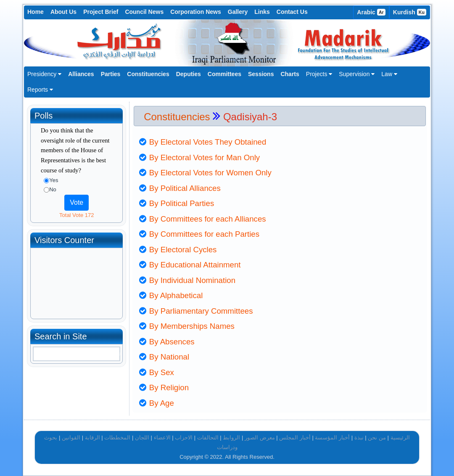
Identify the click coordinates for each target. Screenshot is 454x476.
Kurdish (410, 12)
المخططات (117, 438)
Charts (290, 74)
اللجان (142, 438)
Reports (40, 90)
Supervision (357, 74)
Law (389, 74)
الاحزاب (184, 438)
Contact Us (292, 12)
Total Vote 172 (77, 215)
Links (262, 12)
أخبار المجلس (295, 438)
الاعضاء (162, 438)
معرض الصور (260, 438)
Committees (224, 74)
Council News (144, 12)
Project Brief (101, 12)
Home (36, 12)
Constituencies (148, 74)
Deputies (189, 74)
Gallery (238, 12)
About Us (63, 12)
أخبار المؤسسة (332, 438)
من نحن (377, 438)
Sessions (261, 74)
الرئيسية (400, 438)
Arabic (371, 12)
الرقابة (92, 438)
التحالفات (208, 438)
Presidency (44, 74)
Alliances (81, 74)
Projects (319, 74)
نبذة (359, 438)
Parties (111, 74)
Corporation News (196, 12)
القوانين (71, 438)
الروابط (231, 438)
